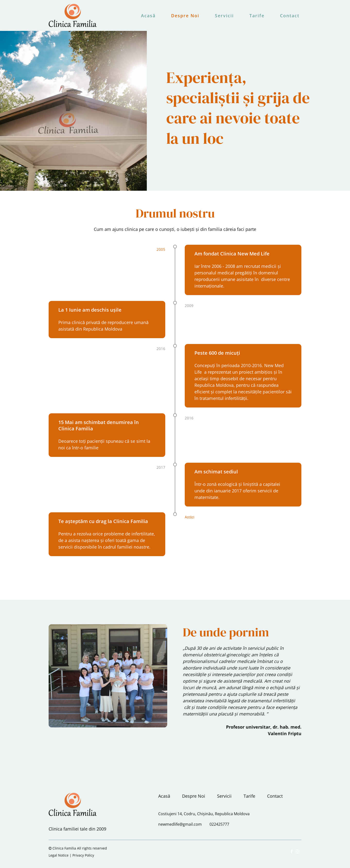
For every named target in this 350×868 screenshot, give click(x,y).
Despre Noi (185, 16)
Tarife (257, 16)
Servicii (224, 16)
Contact (290, 16)
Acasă (148, 16)
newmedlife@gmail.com (180, 824)
